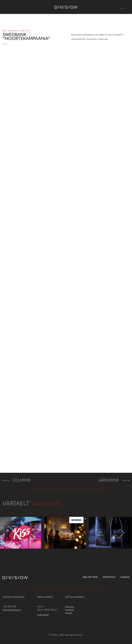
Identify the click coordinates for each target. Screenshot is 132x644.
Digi (4, 31)
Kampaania (13, 31)
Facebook (69, 610)
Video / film (25, 31)
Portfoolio (109, 577)
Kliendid (125, 577)
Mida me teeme (90, 577)
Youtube (69, 613)
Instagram (70, 607)
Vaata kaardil (43, 615)
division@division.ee (12, 610)
